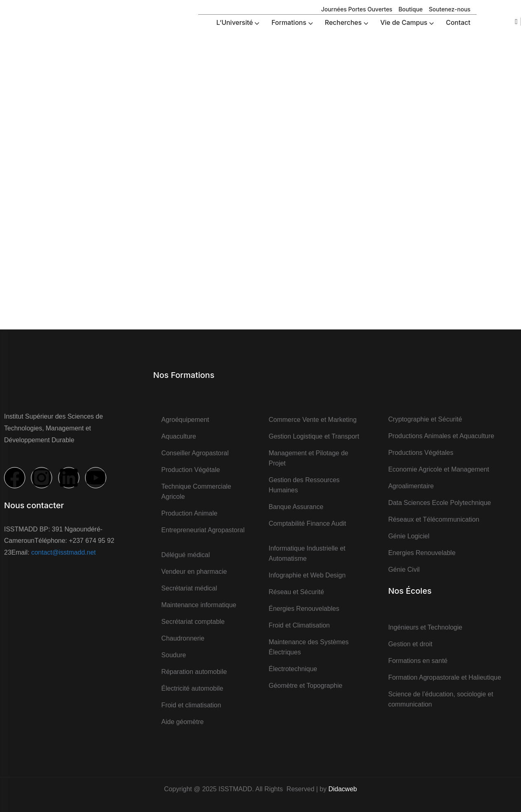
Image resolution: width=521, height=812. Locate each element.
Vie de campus (252, 128)
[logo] (22, 16)
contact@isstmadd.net (64, 552)
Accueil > (216, 128)
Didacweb (343, 789)
